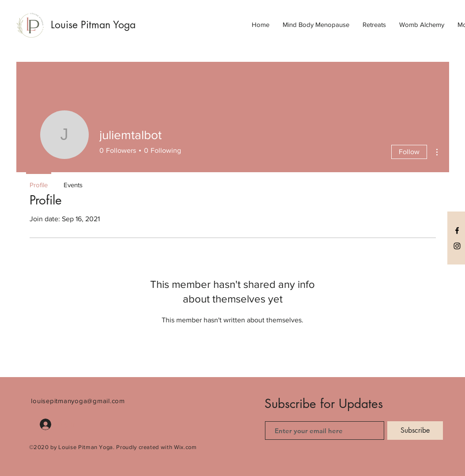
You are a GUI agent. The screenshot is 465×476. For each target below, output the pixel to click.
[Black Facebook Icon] (457, 230)
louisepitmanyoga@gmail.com (78, 401)
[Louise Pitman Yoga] (104, 25)
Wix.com (185, 447)
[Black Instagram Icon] (457, 246)
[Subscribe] (415, 431)
